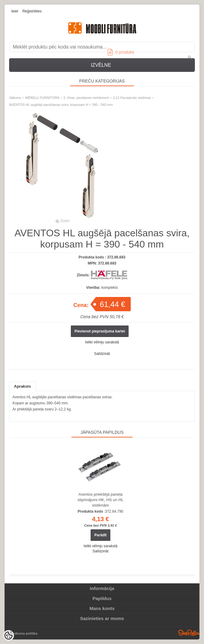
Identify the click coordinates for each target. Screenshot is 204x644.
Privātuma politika (23, 633)
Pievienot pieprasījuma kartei (100, 331)
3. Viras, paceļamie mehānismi (86, 98)
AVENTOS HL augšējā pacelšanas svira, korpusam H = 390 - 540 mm (61, 105)
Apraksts (22, 386)
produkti (121, 52)
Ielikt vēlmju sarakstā (102, 342)
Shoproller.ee (189, 633)
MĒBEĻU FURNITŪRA (42, 98)
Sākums (15, 98)
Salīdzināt (102, 354)
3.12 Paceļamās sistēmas (132, 98)
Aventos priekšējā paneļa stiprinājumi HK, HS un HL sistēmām (100, 500)
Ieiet (15, 11)
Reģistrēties (32, 11)
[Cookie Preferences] (9, 636)
